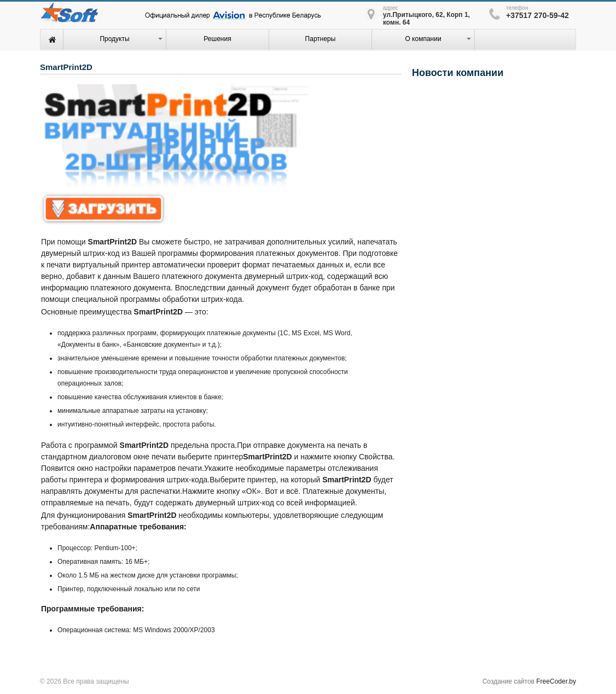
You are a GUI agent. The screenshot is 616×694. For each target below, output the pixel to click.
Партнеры (321, 39)
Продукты (114, 39)
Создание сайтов (509, 681)
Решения (217, 39)
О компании (423, 39)
